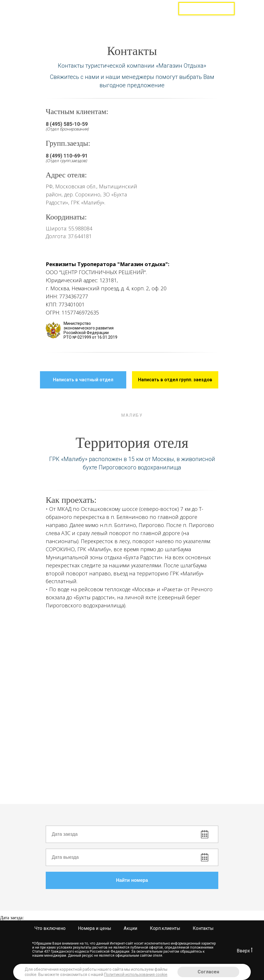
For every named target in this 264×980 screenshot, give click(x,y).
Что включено (50, 928)
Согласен (208, 972)
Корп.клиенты (165, 928)
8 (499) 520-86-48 (149, 5)
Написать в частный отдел (90, 380)
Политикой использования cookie (136, 975)
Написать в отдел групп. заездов (178, 380)
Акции (130, 928)
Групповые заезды (206, 9)
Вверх (245, 951)
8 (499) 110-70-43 (149, 11)
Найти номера (167, 880)
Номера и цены (95, 928)
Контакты (203, 928)
